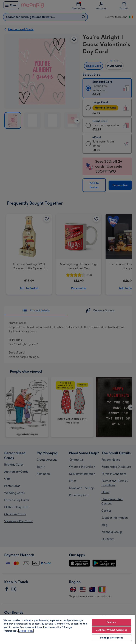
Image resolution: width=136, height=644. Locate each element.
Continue (112, 622)
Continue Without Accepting (111, 630)
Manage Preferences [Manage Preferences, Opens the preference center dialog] (111, 638)
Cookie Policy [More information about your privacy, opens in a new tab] (26, 631)
